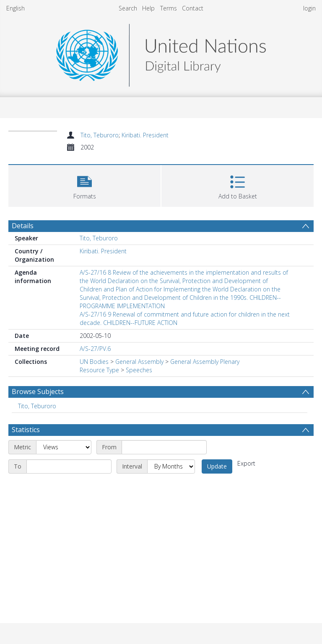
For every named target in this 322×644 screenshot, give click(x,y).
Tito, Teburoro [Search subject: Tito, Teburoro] (37, 406)
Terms (169, 8)
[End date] (69, 466)
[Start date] (164, 447)
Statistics (26, 430)
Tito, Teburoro (100, 135)
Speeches (139, 370)
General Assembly (139, 362)
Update (217, 466)
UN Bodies (94, 362)
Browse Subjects (38, 392)
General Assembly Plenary (205, 362)
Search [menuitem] (128, 8)
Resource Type (99, 370)
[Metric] (64, 447)
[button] (84, 185)
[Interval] (171, 466)
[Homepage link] (161, 53)
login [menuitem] (309, 8)
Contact (193, 8)
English (16, 8)
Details (23, 226)
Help (148, 8)
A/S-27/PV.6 (95, 349)
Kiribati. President (145, 135)
